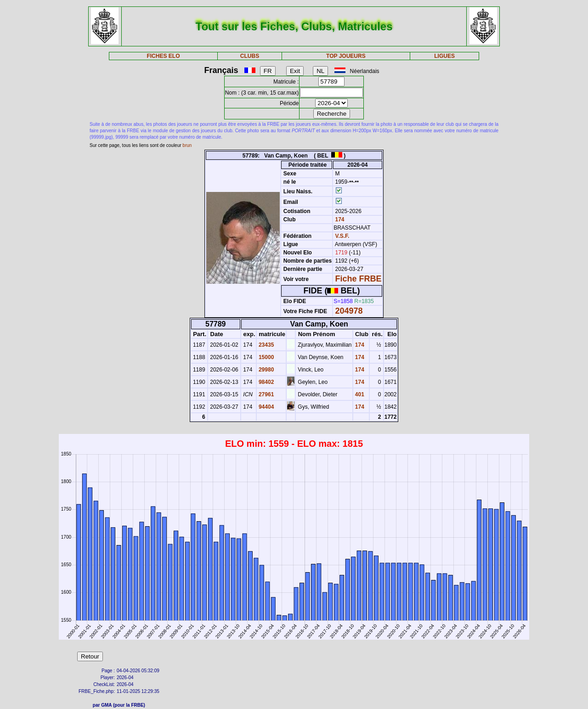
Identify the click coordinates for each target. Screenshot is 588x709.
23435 (266, 345)
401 (359, 394)
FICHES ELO (163, 56)
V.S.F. (342, 236)
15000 (266, 357)
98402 (266, 382)
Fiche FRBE (359, 279)
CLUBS (250, 56)
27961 (266, 394)
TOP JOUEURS (346, 56)
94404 (266, 407)
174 (339, 219)
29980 (266, 370)
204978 (349, 311)
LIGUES (444, 56)
